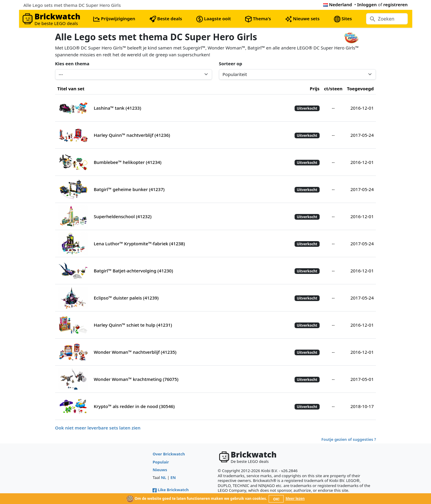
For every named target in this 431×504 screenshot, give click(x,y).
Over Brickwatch (169, 454)
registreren (396, 4)
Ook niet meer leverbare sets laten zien (98, 428)
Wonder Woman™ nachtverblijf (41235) (135, 352)
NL (164, 477)
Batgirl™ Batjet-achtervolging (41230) (133, 271)
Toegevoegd (360, 89)
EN (173, 477)
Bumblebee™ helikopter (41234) (128, 162)
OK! (276, 499)
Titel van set (71, 89)
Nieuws (160, 470)
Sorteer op (231, 63)
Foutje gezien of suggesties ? (349, 439)
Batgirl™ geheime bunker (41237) (129, 189)
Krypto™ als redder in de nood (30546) (134, 406)
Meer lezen (295, 498)
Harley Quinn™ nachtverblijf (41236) (132, 135)
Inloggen (367, 4)
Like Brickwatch (171, 490)
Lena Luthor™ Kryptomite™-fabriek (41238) (139, 244)
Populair (161, 462)
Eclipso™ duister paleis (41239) (126, 298)
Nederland (338, 4)
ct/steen (333, 89)
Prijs (315, 89)
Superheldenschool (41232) (123, 216)
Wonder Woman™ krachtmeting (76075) (136, 379)
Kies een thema (72, 63)
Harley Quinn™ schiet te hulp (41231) (133, 325)
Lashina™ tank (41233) (118, 108)
